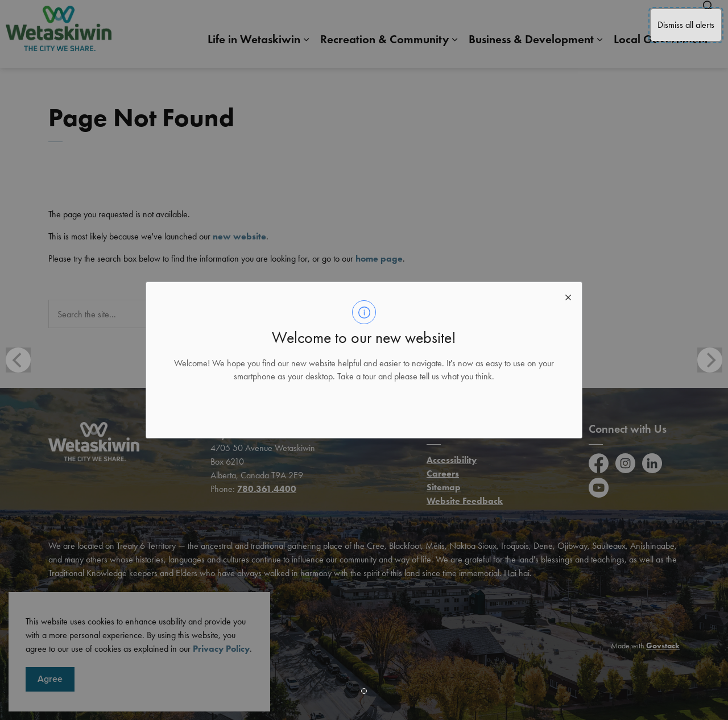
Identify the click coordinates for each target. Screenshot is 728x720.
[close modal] (568, 296)
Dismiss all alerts (686, 25)
